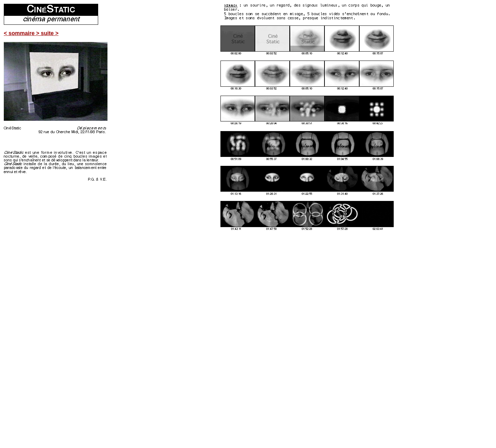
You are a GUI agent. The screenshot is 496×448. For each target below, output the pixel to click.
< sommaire (20, 33)
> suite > (47, 33)
